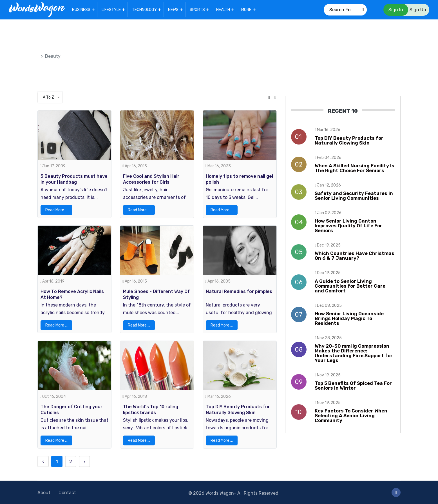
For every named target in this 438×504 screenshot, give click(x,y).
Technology (144, 10)
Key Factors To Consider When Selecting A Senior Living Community (351, 416)
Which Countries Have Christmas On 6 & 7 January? (355, 256)
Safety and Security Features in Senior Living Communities (354, 196)
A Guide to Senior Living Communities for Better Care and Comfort (350, 286)
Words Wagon (220, 493)
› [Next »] (84, 462)
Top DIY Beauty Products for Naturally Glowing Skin (349, 140)
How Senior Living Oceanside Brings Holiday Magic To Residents (349, 318)
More (246, 10)
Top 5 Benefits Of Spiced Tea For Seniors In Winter (353, 386)
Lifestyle (111, 10)
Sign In (396, 10)
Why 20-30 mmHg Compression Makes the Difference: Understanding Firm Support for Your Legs (354, 353)
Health (223, 10)
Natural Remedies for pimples (239, 291)
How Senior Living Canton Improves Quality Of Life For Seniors (348, 226)
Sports (197, 10)
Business (81, 10)
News (173, 10)
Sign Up (418, 10)
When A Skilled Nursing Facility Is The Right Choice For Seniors (355, 168)
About (44, 493)
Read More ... (56, 210)
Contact (67, 493)
